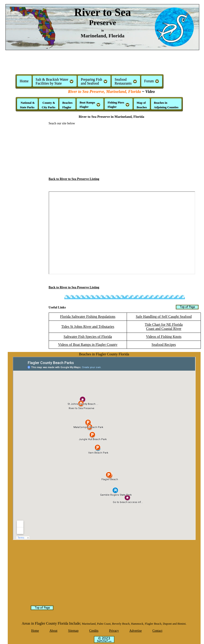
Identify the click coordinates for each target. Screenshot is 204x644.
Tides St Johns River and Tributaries (88, 327)
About (53, 631)
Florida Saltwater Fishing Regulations (88, 317)
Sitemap (73, 631)
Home (24, 81)
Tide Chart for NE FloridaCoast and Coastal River (164, 327)
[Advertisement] (102, 64)
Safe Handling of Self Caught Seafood (164, 317)
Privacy (114, 631)
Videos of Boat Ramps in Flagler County (88, 345)
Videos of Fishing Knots (164, 337)
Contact (157, 631)
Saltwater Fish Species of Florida (88, 337)
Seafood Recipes (164, 345)
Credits (94, 631)
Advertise (136, 631)
